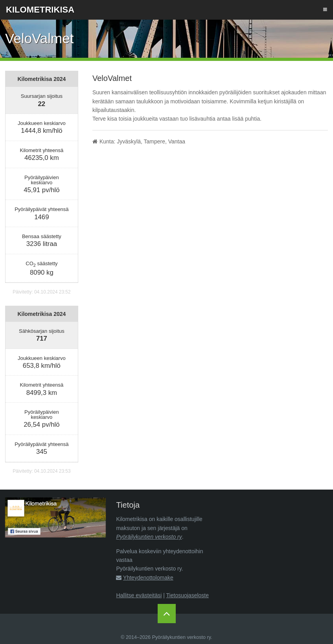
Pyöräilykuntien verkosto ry (149, 537)
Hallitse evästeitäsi (139, 595)
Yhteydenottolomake (148, 578)
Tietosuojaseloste (188, 595)
